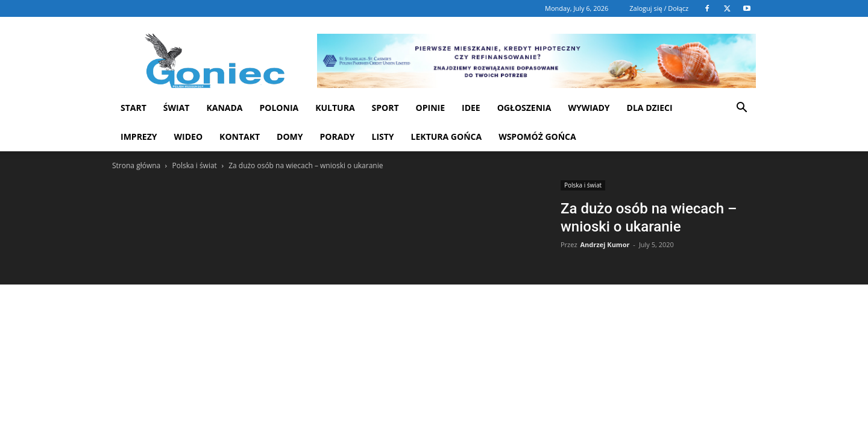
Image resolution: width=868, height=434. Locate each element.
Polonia (279, 108)
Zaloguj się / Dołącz (659, 8)
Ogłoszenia (524, 108)
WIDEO (189, 137)
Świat (177, 108)
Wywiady (589, 108)
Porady (338, 137)
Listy (382, 137)
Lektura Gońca (447, 137)
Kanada (224, 108)
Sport (385, 108)
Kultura (335, 108)
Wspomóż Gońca (537, 137)
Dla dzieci (650, 108)
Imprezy (139, 137)
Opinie (430, 108)
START (134, 108)
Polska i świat (194, 165)
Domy (290, 137)
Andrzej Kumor (605, 244)
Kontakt (240, 137)
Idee (471, 108)
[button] (741, 109)
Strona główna (136, 165)
